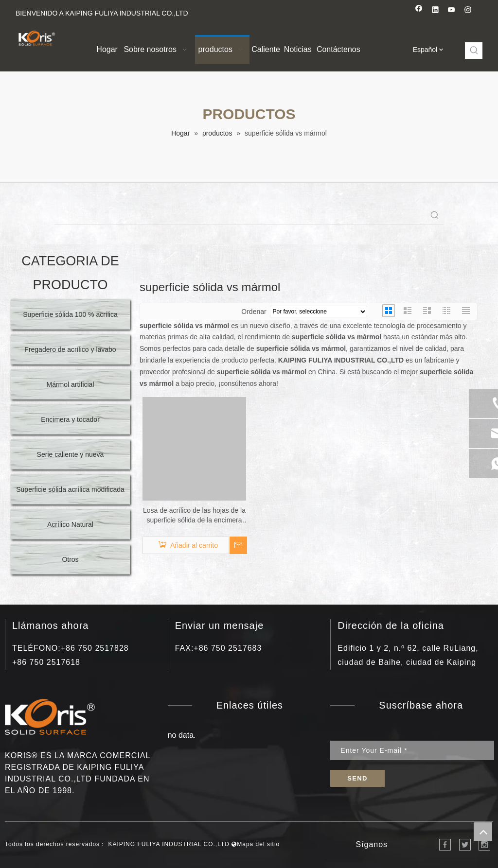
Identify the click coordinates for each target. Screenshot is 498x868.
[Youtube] (452, 11)
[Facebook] (419, 11)
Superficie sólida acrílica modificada (70, 489)
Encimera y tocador (70, 419)
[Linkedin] (436, 11)
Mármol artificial (70, 384)
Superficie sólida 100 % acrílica (70, 314)
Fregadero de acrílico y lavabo (70, 349)
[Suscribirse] (357, 778)
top (483, 832)
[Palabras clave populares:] (474, 51)
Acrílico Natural (70, 524)
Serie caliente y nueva (71, 454)
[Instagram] (468, 11)
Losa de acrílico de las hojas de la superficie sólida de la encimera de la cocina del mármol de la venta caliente (194, 516)
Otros (70, 559)
